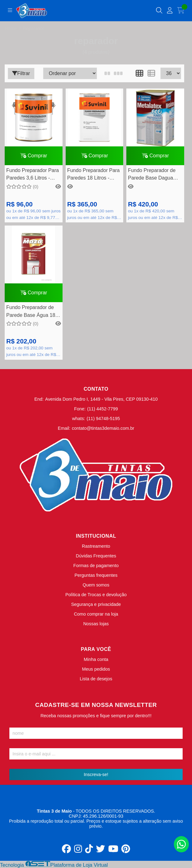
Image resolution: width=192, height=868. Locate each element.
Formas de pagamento (96, 566)
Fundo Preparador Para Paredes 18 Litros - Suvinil (93, 175)
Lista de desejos (96, 679)
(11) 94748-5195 (103, 419)
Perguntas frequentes (96, 575)
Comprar (34, 156)
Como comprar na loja (96, 614)
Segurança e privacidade (96, 604)
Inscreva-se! (96, 774)
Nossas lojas (96, 624)
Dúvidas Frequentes (96, 556)
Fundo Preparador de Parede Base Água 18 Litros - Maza (31, 312)
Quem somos (96, 585)
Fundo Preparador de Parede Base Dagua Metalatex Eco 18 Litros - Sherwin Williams (154, 175)
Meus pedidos (96, 669)
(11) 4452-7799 (103, 409)
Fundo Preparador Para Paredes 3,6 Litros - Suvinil (33, 175)
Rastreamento (96, 546)
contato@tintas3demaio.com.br (103, 428)
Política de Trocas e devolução (96, 595)
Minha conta (96, 659)
